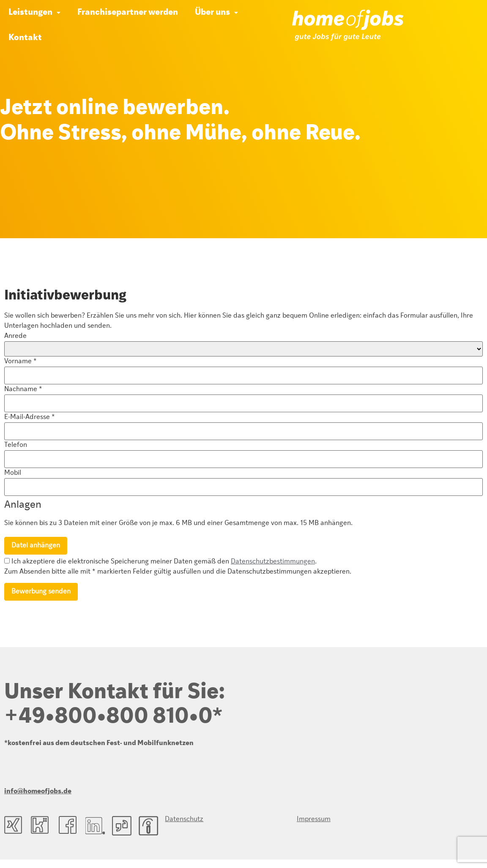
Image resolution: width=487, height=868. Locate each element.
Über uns (216, 13)
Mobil (13, 473)
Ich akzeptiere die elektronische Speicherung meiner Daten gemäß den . (160, 562)
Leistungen (34, 13)
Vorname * (21, 362)
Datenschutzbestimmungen (273, 562)
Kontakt (25, 38)
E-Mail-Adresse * (30, 417)
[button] (34, 13)
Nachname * (23, 389)
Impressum (268, 819)
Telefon (16, 445)
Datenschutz (184, 819)
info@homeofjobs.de (38, 792)
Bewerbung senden (41, 592)
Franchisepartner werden (128, 13)
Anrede (15, 336)
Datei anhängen (36, 546)
